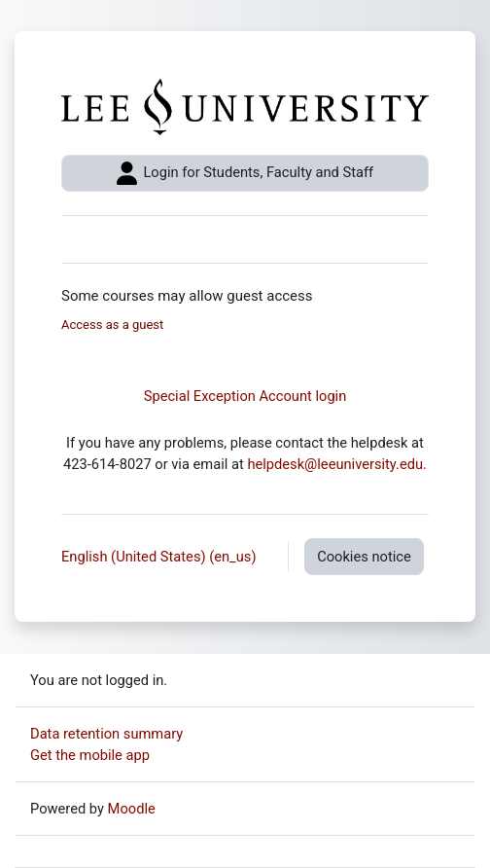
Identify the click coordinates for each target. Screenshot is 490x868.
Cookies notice (364, 557)
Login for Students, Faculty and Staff (245, 173)
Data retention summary (106, 734)
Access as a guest (112, 325)
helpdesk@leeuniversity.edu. (337, 464)
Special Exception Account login (245, 396)
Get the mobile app (90, 755)
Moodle (132, 809)
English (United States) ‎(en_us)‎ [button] (160, 557)
